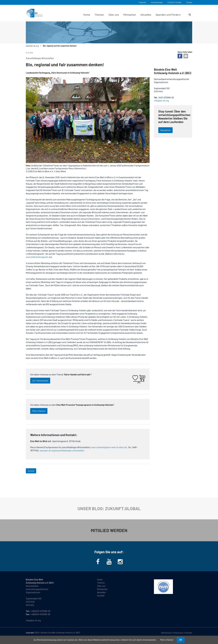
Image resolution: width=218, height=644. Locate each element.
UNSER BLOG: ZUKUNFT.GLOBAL (109, 508)
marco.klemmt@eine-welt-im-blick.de (109, 447)
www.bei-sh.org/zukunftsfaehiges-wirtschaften (62, 450)
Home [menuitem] (87, 15)
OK (181, 640)
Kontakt (189, 2)
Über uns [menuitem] (114, 15)
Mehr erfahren (39, 411)
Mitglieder (142, 2)
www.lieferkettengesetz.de (38, 257)
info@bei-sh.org (161, 101)
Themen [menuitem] (99, 15)
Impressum (179, 633)
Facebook (180, 56)
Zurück (31, 471)
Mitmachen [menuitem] (130, 15)
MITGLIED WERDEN (109, 530)
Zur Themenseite (40, 381)
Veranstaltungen (157, 2)
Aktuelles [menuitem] (146, 15)
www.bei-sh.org (32, 46)
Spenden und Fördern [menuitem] (168, 15)
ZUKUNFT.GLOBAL (175, 2)
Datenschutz (166, 633)
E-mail (186, 56)
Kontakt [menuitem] (101, 596)
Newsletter (165, 130)
